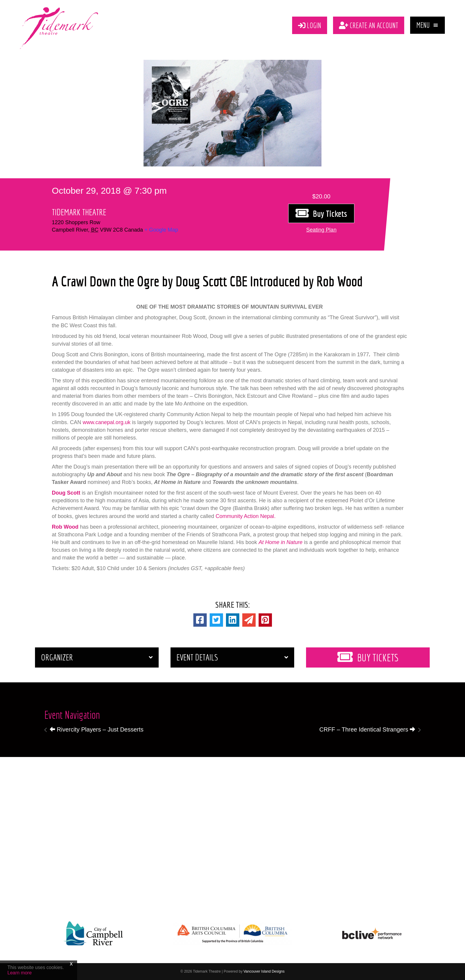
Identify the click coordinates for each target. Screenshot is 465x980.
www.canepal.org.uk (107, 422)
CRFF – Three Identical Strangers (367, 729)
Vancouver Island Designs (264, 971)
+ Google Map (161, 230)
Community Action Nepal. (246, 516)
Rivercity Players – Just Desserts (97, 729)
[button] (427, 25)
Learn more (20, 973)
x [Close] (71, 963)
